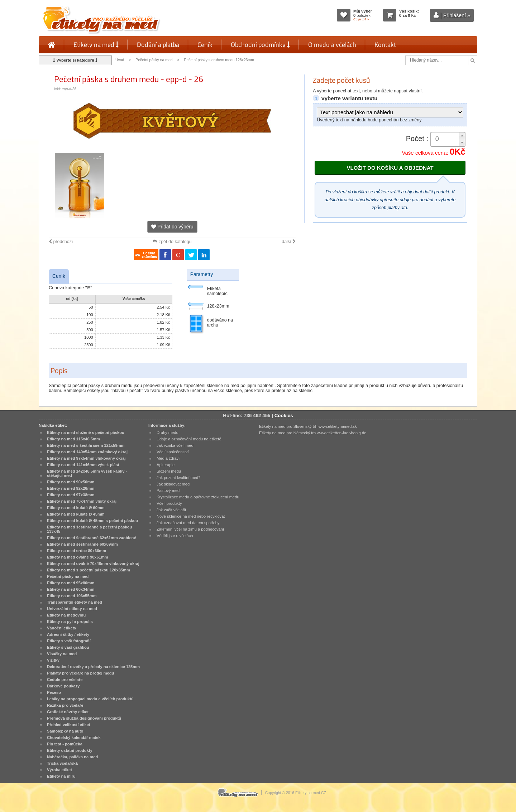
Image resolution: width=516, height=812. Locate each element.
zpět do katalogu (172, 242)
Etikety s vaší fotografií (69, 641)
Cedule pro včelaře (65, 680)
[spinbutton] (448, 139)
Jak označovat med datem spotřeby (188, 523)
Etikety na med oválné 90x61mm (78, 557)
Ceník (205, 45)
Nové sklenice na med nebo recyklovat (191, 516)
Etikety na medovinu (66, 615)
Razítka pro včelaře (65, 705)
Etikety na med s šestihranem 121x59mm (86, 445)
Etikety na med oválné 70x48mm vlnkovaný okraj (93, 564)
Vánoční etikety (62, 628)
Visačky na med (62, 654)
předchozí (61, 242)
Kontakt (385, 45)
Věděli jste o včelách (175, 536)
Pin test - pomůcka (65, 744)
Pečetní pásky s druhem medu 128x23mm (219, 60)
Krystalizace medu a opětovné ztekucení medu (198, 497)
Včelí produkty (169, 503)
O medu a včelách (332, 45)
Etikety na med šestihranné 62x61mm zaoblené (92, 538)
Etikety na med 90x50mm (71, 482)
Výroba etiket (59, 770)
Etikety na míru (61, 776)
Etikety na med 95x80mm (71, 583)
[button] (462, 136)
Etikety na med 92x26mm (71, 488)
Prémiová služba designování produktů (84, 718)
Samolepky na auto (65, 731)
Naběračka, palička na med (72, 757)
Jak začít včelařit (171, 510)
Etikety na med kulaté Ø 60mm (76, 508)
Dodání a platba (158, 45)
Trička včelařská (62, 763)
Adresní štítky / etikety (68, 634)
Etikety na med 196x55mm (72, 596)
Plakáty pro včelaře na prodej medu (80, 673)
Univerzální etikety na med (72, 609)
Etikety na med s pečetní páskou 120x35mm (89, 570)
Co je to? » (361, 19)
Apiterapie (166, 465)
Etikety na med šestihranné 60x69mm (82, 544)
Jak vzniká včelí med (175, 445)
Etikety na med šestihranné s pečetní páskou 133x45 (89, 529)
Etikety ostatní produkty (70, 750)
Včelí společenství (173, 452)
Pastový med (168, 490)
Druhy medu (168, 432)
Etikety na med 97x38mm (71, 495)
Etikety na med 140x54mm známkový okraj (87, 452)
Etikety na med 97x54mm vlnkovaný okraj (86, 458)
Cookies (284, 415)
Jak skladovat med (173, 484)
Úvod (120, 60)
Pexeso (54, 692)
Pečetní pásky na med (154, 60)
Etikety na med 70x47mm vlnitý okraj (82, 501)
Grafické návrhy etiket (68, 712)
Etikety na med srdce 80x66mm (77, 551)
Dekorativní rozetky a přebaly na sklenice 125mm (93, 667)
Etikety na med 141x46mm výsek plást (83, 465)
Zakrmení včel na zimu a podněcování (190, 529)
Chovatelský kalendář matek (74, 738)
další (289, 242)
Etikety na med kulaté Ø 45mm (76, 514)
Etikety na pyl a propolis (70, 622)
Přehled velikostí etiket (69, 725)
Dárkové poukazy (63, 686)
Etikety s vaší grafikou (68, 647)
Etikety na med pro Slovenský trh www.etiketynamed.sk (308, 426)
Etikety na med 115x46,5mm (73, 439)
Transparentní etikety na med (75, 602)
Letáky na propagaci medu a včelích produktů (90, 699)
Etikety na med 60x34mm (71, 589)
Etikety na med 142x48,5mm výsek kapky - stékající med (87, 473)
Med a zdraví (168, 458)
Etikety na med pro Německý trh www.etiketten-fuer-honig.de (313, 433)
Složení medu (169, 471)
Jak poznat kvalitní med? (178, 478)
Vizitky (53, 660)
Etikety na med (96, 45)
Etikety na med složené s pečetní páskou (86, 432)
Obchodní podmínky (260, 45)
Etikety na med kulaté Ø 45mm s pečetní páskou (92, 521)
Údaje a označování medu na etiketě (189, 439)
